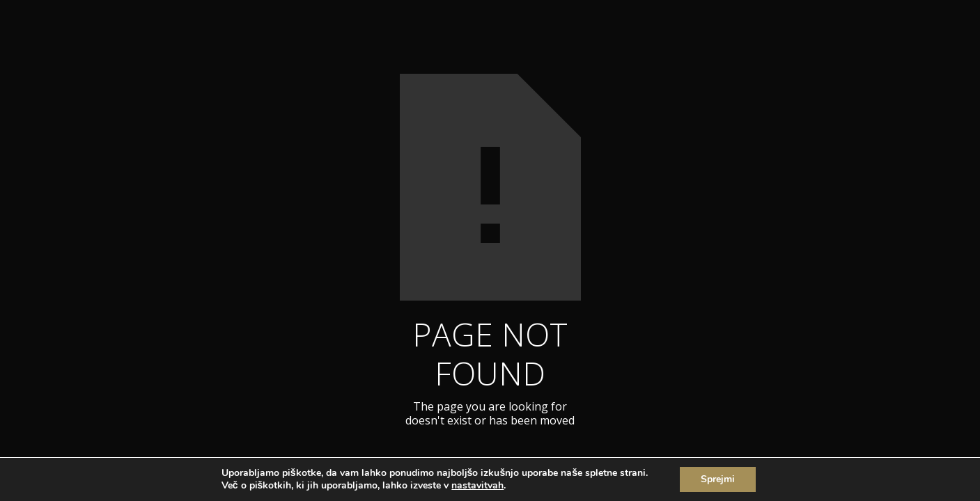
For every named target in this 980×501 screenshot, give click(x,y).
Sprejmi (718, 479)
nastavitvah (477, 486)
